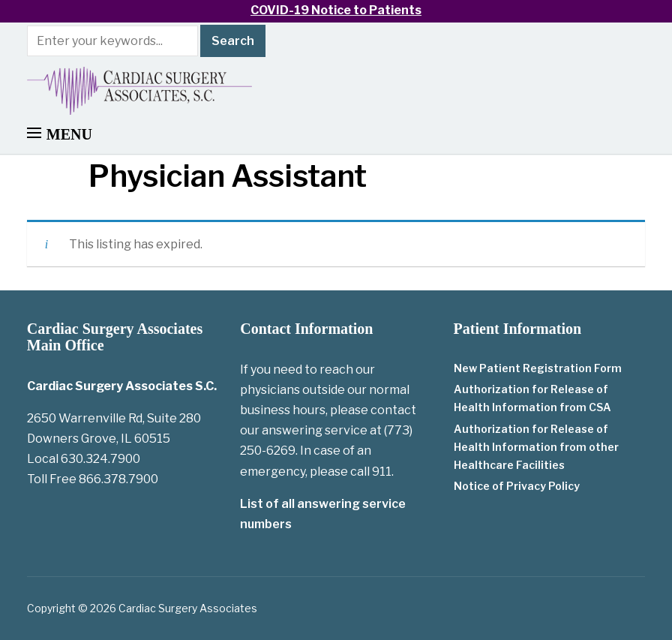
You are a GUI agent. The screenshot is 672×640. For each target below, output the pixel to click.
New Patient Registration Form (538, 368)
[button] (60, 134)
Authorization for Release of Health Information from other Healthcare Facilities (536, 447)
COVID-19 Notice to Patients (336, 10)
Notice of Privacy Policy (517, 486)
